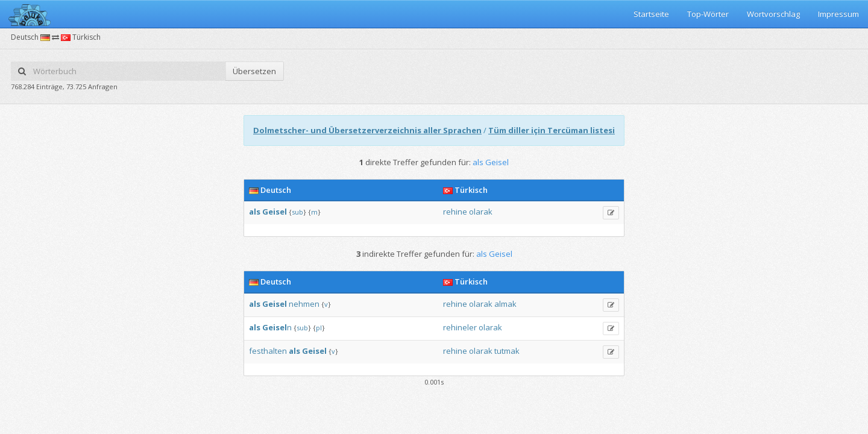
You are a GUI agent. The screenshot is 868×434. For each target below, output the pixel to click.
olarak (481, 212)
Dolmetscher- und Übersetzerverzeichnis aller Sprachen (367, 130)
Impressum (838, 14)
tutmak (507, 351)
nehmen (304, 304)
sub (297, 212)
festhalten (268, 351)
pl (319, 328)
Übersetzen (254, 71)
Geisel (275, 212)
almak (505, 304)
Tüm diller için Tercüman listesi (552, 130)
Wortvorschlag (773, 14)
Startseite (651, 14)
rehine (455, 212)
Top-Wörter (708, 14)
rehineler (460, 327)
